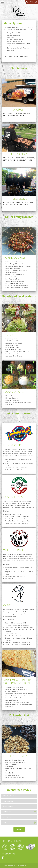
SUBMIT (19, 829)
